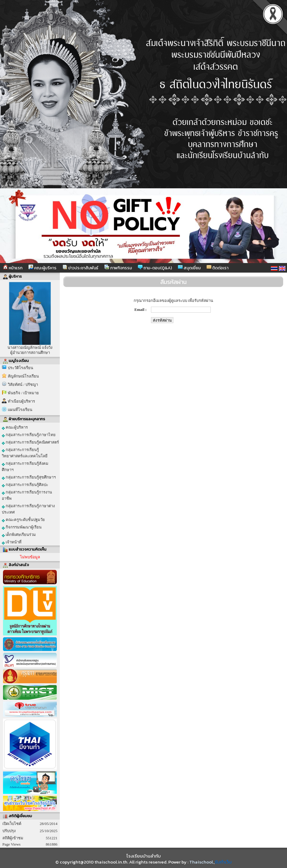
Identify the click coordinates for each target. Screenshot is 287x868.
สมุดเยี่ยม (189, 268)
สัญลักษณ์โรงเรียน (23, 376)
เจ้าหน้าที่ (12, 542)
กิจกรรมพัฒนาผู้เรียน (22, 527)
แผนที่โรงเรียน (20, 410)
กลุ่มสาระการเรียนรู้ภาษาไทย (29, 435)
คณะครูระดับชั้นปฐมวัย (23, 520)
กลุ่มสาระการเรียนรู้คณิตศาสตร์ (30, 442)
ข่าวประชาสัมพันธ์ (80, 268)
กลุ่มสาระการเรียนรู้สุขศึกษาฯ (29, 477)
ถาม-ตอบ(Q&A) (155, 268)
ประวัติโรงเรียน (20, 368)
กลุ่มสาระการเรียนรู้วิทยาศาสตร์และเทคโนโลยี (25, 453)
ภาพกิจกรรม (118, 268)
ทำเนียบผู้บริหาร (21, 401)
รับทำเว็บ (223, 862)
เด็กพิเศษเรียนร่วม (19, 535)
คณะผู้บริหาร (42, 268)
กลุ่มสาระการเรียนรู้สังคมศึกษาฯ (25, 467)
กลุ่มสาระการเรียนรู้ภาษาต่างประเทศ (28, 509)
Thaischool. (201, 862)
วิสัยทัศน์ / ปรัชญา (23, 385)
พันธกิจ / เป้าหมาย (23, 393)
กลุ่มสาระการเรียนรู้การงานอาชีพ (27, 495)
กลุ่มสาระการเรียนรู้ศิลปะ (25, 485)
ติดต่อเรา (217, 268)
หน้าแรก (13, 268)
